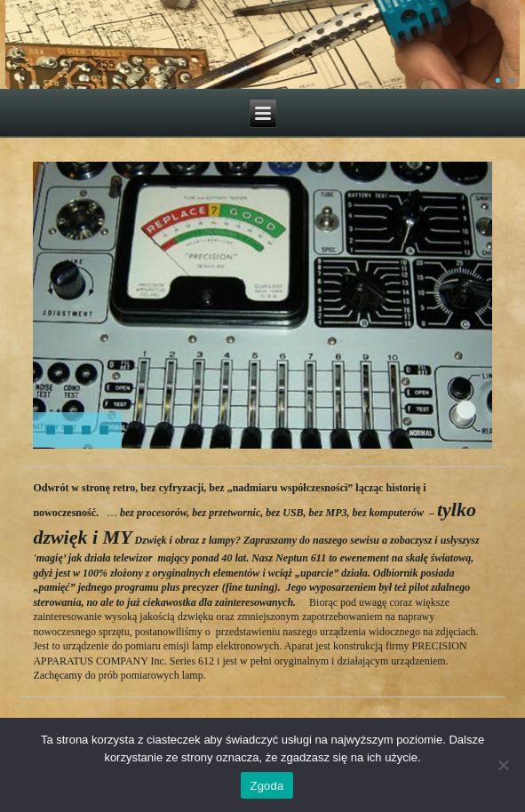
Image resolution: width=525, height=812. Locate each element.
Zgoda (266, 786)
